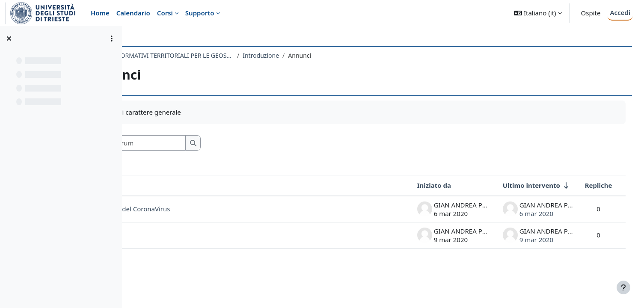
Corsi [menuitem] (165, 13)
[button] (538, 13)
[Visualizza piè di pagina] (623, 287)
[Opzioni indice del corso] (112, 38)
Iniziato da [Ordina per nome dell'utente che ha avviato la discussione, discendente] (422, 185)
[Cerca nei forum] (209, 143)
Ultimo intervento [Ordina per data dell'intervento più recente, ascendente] (519, 185)
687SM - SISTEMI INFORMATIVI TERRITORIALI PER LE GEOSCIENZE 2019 (224, 55)
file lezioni (164, 235)
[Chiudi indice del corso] (9, 38)
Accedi (620, 12)
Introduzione (337, 55)
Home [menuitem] (100, 13)
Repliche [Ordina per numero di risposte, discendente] (586, 185)
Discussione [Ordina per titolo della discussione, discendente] (168, 185)
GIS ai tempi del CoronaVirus (203, 209)
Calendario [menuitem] (133, 13)
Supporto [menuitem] (200, 13)
